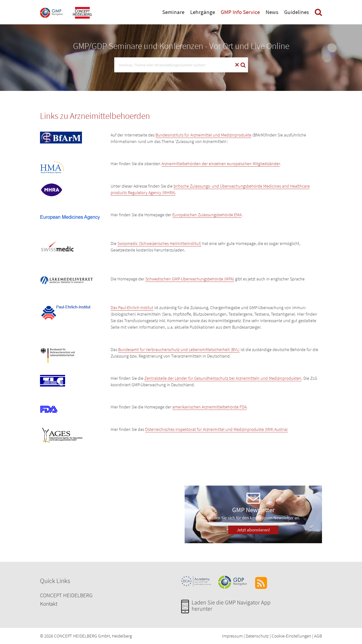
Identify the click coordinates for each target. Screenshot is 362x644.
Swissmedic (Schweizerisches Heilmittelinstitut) (159, 243)
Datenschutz (257, 636)
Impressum (232, 636)
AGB (318, 636)
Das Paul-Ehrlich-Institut (132, 308)
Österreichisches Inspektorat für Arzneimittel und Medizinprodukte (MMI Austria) (216, 429)
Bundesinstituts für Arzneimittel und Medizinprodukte (203, 135)
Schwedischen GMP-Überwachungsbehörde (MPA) (190, 279)
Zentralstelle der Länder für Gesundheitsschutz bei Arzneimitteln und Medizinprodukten (223, 378)
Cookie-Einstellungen (291, 636)
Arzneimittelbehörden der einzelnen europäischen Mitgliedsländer (221, 164)
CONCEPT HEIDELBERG (66, 595)
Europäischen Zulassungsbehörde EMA (207, 215)
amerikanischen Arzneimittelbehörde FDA (209, 407)
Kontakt (49, 604)
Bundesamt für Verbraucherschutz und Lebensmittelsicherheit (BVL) (179, 349)
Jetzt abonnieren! (253, 530)
